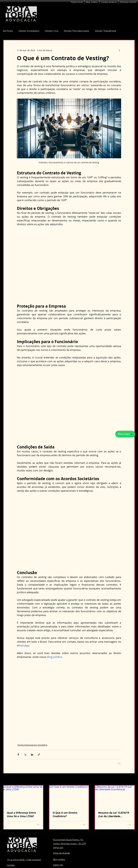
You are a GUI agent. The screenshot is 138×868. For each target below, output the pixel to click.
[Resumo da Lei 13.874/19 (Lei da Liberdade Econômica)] (115, 797)
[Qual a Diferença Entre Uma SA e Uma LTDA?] (23, 797)
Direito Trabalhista (105, 31)
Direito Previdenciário (77, 31)
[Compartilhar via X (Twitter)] (25, 755)
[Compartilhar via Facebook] (18, 755)
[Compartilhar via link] (39, 755)
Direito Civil (52, 31)
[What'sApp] (125, 434)
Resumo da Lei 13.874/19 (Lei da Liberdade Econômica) (114, 814)
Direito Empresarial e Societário (32, 745)
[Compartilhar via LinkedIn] (32, 755)
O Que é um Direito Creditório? (65, 814)
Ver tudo (131, 780)
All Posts (8, 31)
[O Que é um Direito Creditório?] (69, 797)
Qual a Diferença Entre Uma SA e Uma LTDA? (21, 814)
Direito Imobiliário (29, 31)
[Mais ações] (119, 50)
